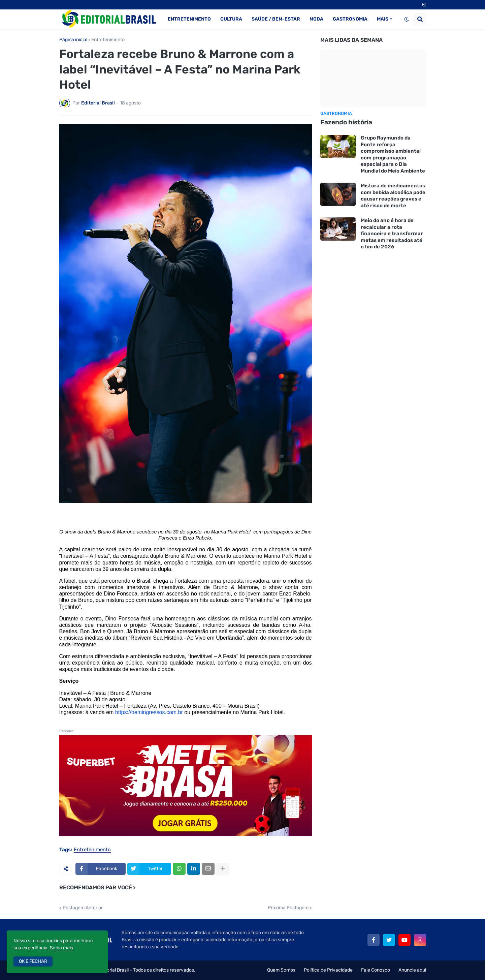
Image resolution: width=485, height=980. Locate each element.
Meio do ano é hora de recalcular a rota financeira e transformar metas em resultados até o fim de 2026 (392, 234)
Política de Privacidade (328, 970)
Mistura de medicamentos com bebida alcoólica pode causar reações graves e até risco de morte (393, 196)
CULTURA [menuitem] (231, 19)
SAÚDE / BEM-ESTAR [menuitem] (276, 19)
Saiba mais (61, 948)
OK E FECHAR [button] (33, 961)
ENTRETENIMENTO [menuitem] (189, 19)
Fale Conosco (376, 970)
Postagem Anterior (83, 908)
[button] (407, 19)
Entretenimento (108, 40)
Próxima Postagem (288, 908)
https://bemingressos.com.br (149, 712)
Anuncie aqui (412, 970)
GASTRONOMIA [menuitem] (350, 19)
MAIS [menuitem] (383, 19)
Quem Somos (281, 970)
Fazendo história (346, 122)
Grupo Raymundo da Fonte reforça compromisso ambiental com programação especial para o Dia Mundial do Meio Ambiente (393, 154)
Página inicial (73, 40)
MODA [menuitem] (316, 19)
